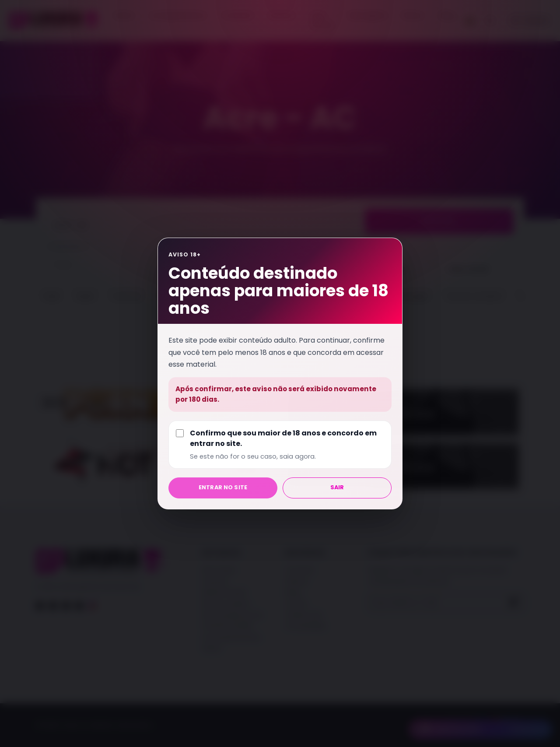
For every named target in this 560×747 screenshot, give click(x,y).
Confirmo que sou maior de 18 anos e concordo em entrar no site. (287, 445)
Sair (337, 487)
